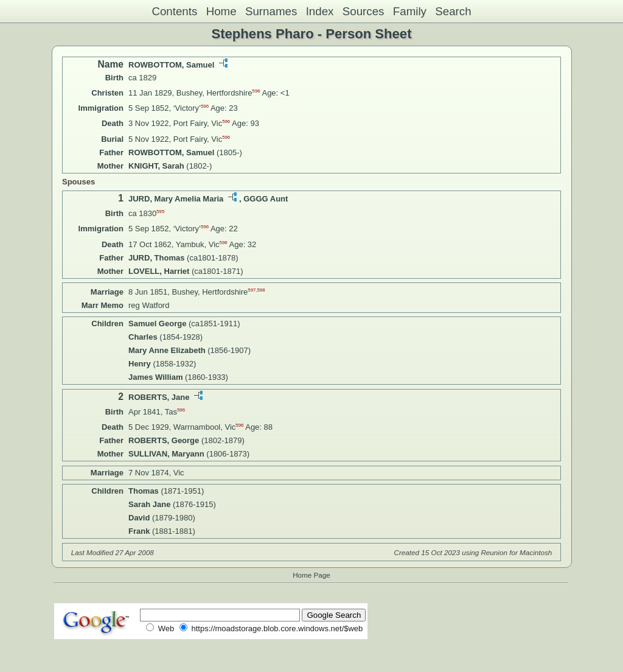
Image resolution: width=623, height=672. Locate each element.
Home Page (311, 575)
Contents (174, 11)
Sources (364, 11)
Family (410, 11)
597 (252, 289)
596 (256, 91)
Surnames (271, 11)
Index (320, 11)
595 (160, 212)
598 (261, 289)
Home (221, 11)
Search (453, 11)
